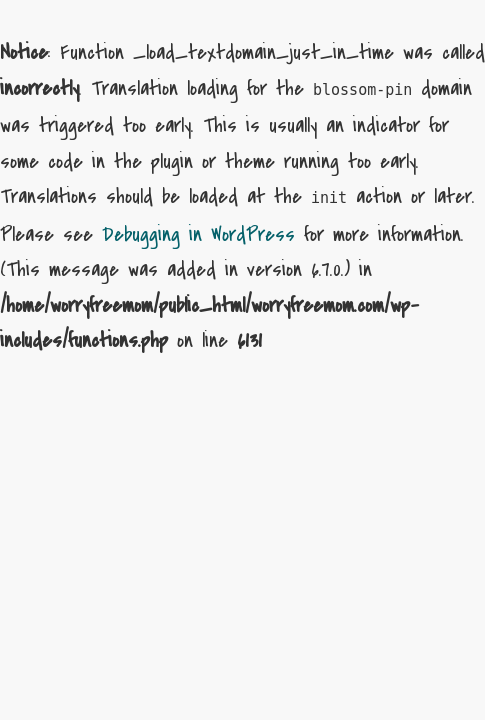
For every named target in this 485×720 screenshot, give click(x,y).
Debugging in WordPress (198, 234)
